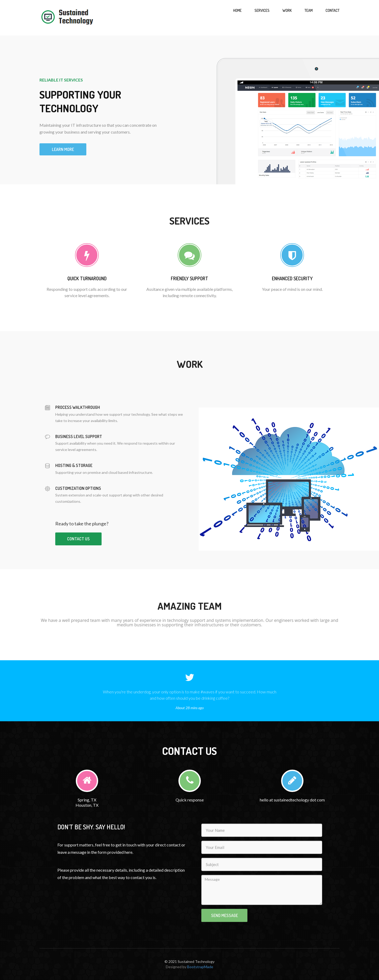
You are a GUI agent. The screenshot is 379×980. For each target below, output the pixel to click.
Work (287, 10)
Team (309, 10)
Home (237, 10)
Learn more (63, 149)
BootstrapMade (200, 967)
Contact (333, 10)
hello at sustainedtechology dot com (292, 800)
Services (262, 10)
